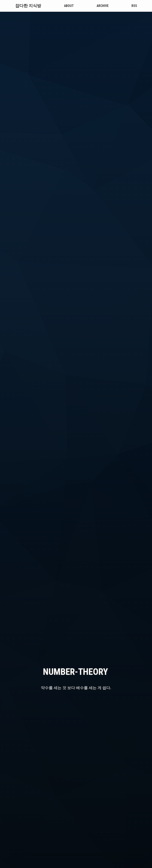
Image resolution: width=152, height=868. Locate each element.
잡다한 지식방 (28, 6)
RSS (134, 6)
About (69, 6)
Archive (103, 6)
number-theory (75, 549)
